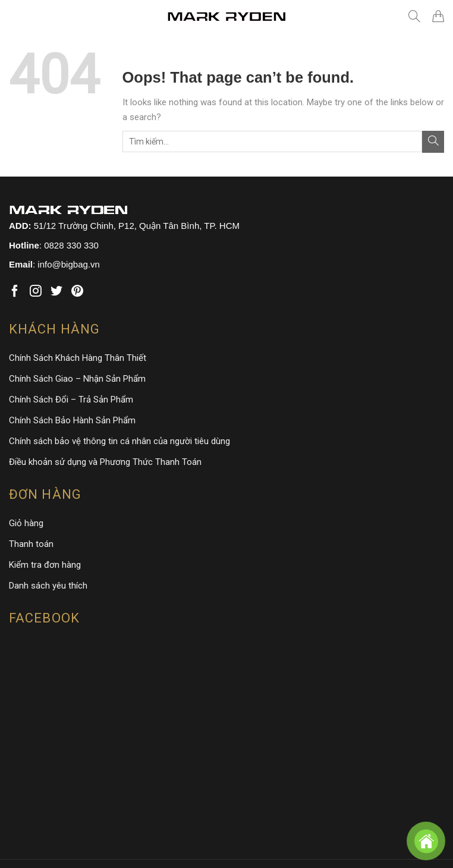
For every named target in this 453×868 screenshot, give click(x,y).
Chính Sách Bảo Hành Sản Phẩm (72, 420)
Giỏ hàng (26, 523)
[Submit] (433, 142)
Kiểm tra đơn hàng (45, 565)
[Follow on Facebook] (15, 292)
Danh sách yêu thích (48, 586)
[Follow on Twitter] (56, 292)
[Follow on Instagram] (36, 292)
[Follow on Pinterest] (77, 292)
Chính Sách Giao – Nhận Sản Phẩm (77, 379)
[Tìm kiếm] (414, 16)
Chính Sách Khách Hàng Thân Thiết (78, 358)
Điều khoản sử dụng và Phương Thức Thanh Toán (105, 462)
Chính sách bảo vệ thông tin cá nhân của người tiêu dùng (119, 441)
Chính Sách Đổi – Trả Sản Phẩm (71, 400)
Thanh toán (31, 544)
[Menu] (18, 16)
